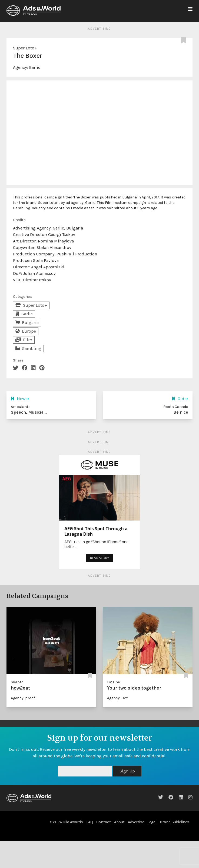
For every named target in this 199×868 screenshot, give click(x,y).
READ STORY (99, 558)
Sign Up (127, 771)
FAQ (90, 822)
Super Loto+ (25, 48)
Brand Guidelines (175, 822)
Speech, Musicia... (29, 412)
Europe (26, 331)
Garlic (35, 67)
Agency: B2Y (117, 698)
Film (24, 340)
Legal (152, 822)
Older (180, 399)
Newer (20, 399)
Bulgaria (27, 322)
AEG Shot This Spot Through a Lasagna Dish (96, 531)
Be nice (181, 412)
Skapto (17, 682)
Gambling (28, 348)
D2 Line (113, 682)
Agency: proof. (23, 698)
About (119, 822)
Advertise (136, 822)
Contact (104, 822)
